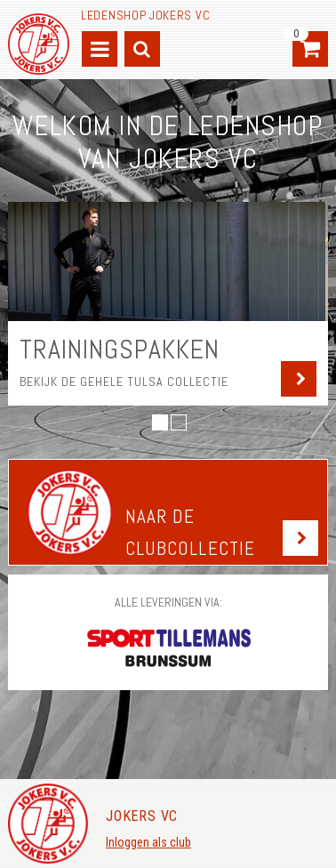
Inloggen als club (148, 842)
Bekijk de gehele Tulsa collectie (124, 382)
